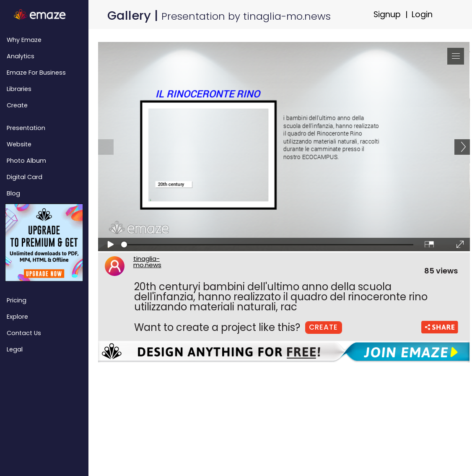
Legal (15, 349)
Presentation (26, 128)
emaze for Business (36, 73)
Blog (13, 193)
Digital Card (25, 177)
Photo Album (26, 161)
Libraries (19, 89)
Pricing (17, 300)
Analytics (21, 56)
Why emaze (24, 40)
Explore (17, 317)
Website (19, 144)
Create (17, 105)
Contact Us (24, 333)
